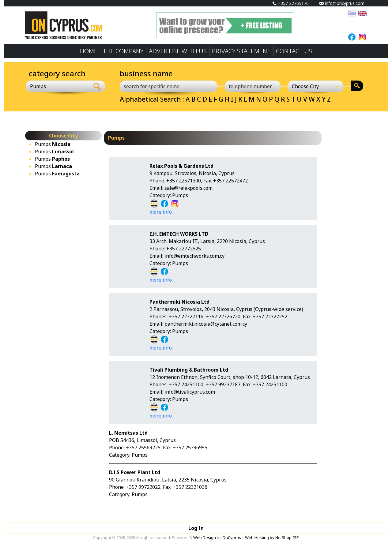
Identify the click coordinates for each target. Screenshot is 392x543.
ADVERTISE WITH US (178, 51)
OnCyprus (232, 537)
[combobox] (58, 86)
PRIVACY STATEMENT (241, 51)
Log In (196, 528)
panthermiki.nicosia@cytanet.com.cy (206, 324)
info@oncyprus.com (342, 3)
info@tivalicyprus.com (190, 392)
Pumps (53, 144)
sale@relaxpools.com (188, 188)
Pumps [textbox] (38, 86)
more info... (162, 212)
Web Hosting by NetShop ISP (272, 537)
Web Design (205, 537)
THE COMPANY (123, 51)
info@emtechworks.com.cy (194, 256)
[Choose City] (316, 86)
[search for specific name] (169, 86)
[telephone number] (253, 86)
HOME (89, 51)
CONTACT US (294, 51)
